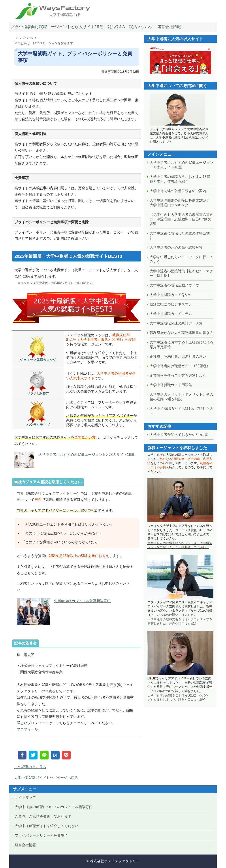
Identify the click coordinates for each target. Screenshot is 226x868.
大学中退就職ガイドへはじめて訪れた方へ (181, 411)
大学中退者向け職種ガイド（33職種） (180, 366)
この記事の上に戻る (30, 767)
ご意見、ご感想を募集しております (43, 816)
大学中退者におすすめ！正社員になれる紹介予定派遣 (181, 345)
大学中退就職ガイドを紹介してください (47, 826)
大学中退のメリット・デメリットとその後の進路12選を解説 (181, 397)
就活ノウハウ (141, 27)
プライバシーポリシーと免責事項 (41, 835)
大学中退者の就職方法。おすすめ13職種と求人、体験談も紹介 (180, 179)
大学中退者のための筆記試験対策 (176, 247)
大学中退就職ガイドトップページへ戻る (46, 778)
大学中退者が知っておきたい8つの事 (179, 435)
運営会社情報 (169, 27)
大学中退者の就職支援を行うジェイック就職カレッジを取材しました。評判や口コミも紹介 (180, 545)
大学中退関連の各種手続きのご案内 (178, 191)
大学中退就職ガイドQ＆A (170, 295)
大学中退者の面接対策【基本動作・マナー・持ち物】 (181, 273)
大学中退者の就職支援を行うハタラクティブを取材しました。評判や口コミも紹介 (180, 621)
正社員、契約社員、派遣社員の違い (178, 356)
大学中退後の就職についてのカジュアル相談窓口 (54, 807)
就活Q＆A (116, 27)
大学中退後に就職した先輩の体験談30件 (180, 236)
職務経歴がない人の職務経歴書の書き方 (181, 333)
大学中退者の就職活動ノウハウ (174, 285)
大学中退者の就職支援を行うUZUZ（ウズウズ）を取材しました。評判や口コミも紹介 (178, 698)
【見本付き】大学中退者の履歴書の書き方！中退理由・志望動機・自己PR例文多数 (181, 219)
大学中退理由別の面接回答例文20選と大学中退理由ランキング (180, 203)
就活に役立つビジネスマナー (173, 304)
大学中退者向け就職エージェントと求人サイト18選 (57, 27)
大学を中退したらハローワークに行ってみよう (181, 259)
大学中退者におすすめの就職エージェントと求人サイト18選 (87, 455)
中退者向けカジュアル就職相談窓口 (82, 601)
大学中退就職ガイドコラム (171, 314)
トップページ (25, 38)
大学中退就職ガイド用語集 (171, 385)
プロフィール (27, 729)
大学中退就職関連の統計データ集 (176, 323)
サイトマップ (25, 797)
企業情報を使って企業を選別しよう (178, 375)
